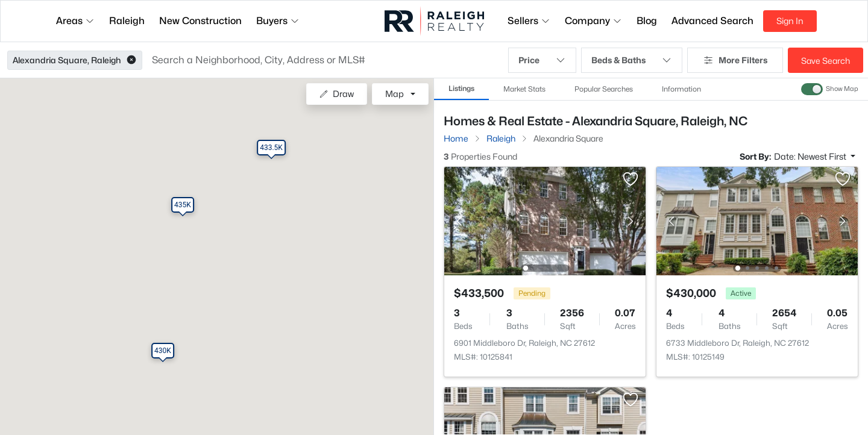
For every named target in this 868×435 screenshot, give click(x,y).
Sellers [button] (529, 21)
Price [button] (542, 60)
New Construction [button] (200, 21)
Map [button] (395, 94)
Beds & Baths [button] (632, 60)
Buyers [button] (278, 21)
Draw (337, 94)
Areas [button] (75, 21)
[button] (131, 60)
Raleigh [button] (127, 21)
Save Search (826, 61)
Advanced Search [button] (712, 21)
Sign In (790, 21)
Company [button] (593, 21)
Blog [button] (647, 21)
